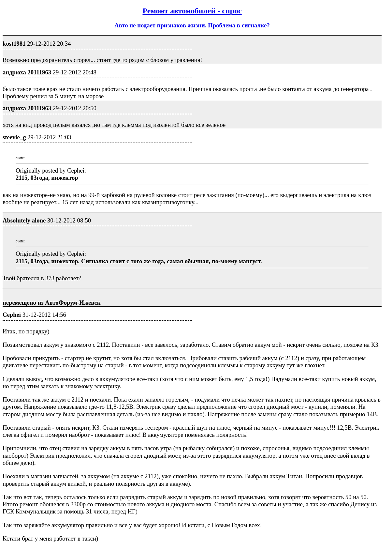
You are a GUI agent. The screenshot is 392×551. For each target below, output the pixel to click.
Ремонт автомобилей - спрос (192, 11)
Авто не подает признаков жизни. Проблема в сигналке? (192, 25)
